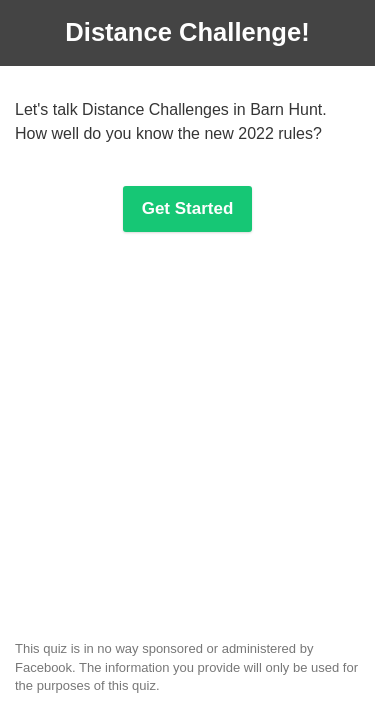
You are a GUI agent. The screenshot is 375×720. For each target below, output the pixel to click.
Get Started (188, 208)
